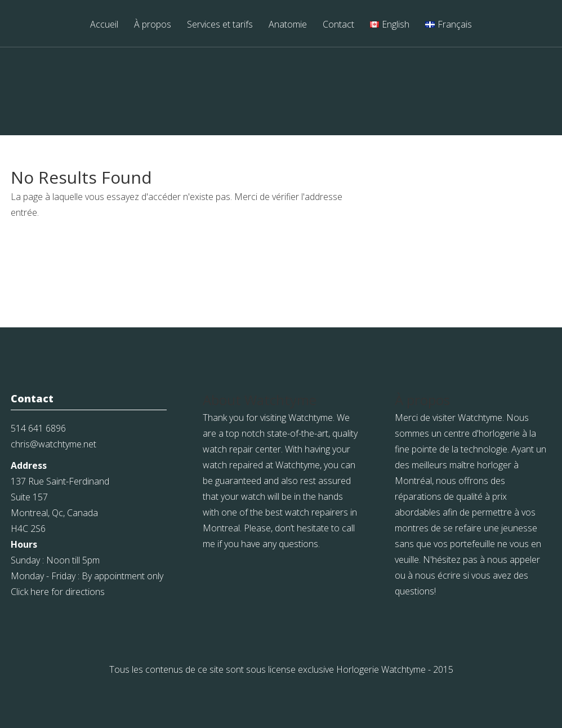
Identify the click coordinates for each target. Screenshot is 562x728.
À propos (153, 25)
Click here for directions (58, 592)
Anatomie (288, 25)
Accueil (104, 25)
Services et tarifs (220, 25)
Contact (338, 25)
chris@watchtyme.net (53, 444)
